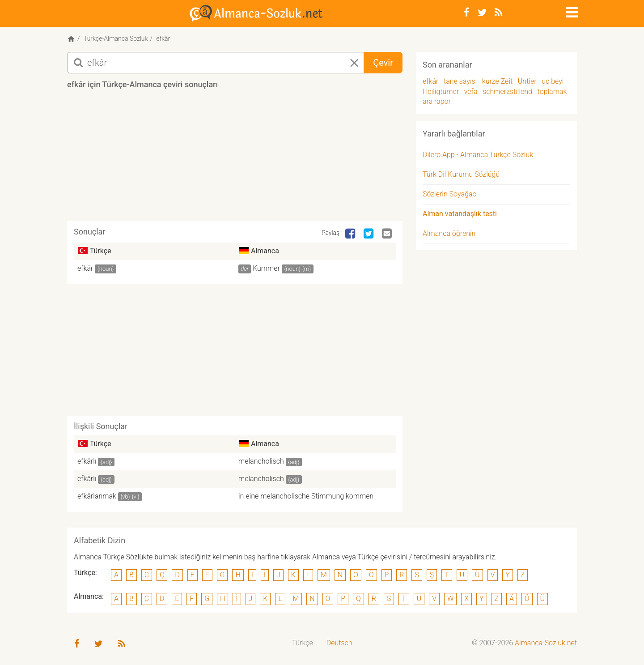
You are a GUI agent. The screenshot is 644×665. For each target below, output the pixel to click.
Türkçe (303, 643)
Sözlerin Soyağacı (450, 194)
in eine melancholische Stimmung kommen (306, 496)
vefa (471, 92)
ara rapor (437, 101)
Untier (527, 81)
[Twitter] (482, 13)
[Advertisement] (235, 158)
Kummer (266, 268)
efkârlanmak (97, 496)
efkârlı (87, 461)
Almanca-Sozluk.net (546, 643)
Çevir (383, 63)
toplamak (552, 92)
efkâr (85, 268)
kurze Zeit (497, 81)
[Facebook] (467, 13)
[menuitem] (303, 643)
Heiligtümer (441, 92)
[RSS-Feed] (498, 13)
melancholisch (261, 461)
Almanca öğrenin (449, 233)
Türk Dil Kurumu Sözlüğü (461, 174)
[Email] (388, 234)
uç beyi (553, 81)
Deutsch (339, 643)
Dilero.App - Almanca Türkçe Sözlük (478, 155)
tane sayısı (460, 81)
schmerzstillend (507, 92)
